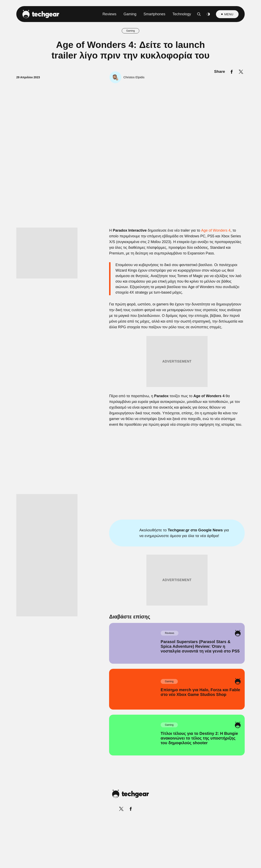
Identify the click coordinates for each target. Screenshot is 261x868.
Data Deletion (107, 531)
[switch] (181, 416)
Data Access (130, 531)
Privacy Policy (153, 531)
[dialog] (130, 434)
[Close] (201, 337)
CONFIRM (101, 517)
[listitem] (130, 407)
